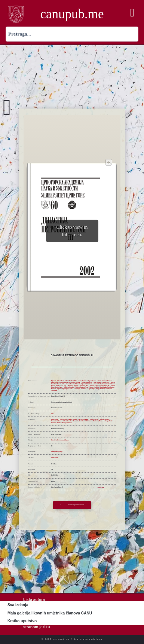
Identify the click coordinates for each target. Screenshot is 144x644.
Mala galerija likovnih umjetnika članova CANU (50, 613)
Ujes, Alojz (64, 386)
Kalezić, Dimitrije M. (87, 382)
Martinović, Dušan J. (73, 386)
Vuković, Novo (106, 382)
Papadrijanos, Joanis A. (68, 389)
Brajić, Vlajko (59, 387)
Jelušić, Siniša (89, 384)
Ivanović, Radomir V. (65, 382)
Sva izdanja (18, 605)
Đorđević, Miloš (73, 381)
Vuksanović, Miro (84, 386)
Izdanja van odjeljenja (57, 452)
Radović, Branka (55, 386)
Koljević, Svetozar (76, 382)
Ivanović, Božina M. (104, 386)
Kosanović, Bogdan (56, 389)
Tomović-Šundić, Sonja (99, 384)
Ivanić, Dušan (55, 382)
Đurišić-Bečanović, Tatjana (104, 381)
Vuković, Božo (61, 384)
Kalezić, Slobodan (67, 421)
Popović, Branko (92, 381)
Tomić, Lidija (65, 381)
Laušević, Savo (110, 384)
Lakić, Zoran (88, 421)
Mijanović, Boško (56, 381)
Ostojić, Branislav (101, 389)
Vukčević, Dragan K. (83, 419)
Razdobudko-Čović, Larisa (107, 387)
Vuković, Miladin (72, 419)
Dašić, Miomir (97, 382)
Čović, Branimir (82, 381)
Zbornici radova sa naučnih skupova (60, 440)
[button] (132, 13)
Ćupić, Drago (91, 389)
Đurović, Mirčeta (94, 419)
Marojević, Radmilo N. (81, 389)
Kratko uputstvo (22, 621)
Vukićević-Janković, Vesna (82, 387)
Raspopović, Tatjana (67, 423)
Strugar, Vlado (108, 421)
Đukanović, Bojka (79, 384)
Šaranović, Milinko (56, 423)
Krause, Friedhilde (94, 387)
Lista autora (34, 600)
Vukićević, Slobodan (69, 387)
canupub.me (72, 14)
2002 (52, 414)
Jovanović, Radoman (56, 421)
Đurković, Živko (94, 386)
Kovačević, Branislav (79, 421)
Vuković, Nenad (70, 384)
